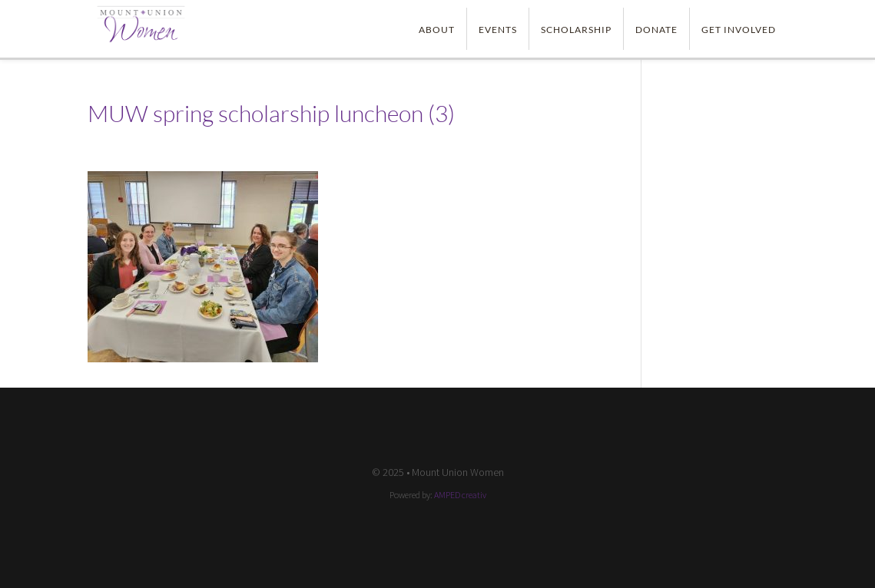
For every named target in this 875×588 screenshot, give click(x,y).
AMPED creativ (460, 495)
